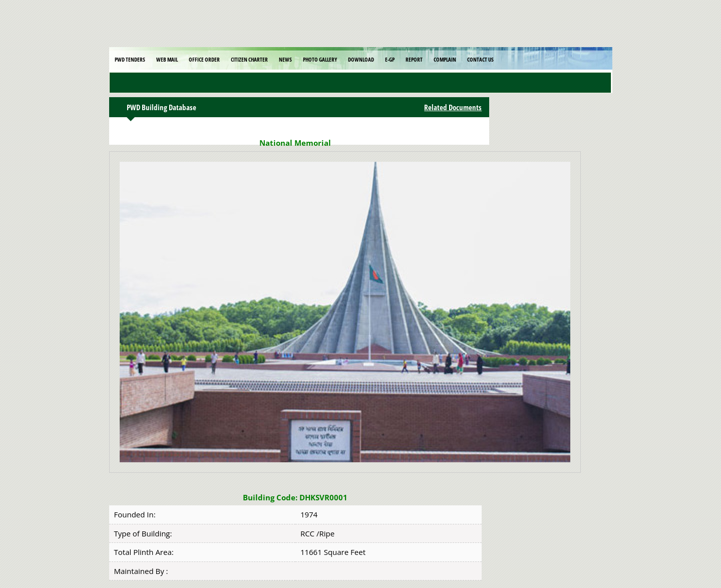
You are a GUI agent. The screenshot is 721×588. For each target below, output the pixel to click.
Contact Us (480, 59)
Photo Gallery (320, 59)
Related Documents (453, 107)
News (285, 59)
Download (361, 59)
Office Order (204, 59)
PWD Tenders (130, 59)
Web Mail (167, 59)
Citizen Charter (249, 59)
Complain (445, 59)
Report (414, 59)
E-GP (390, 59)
